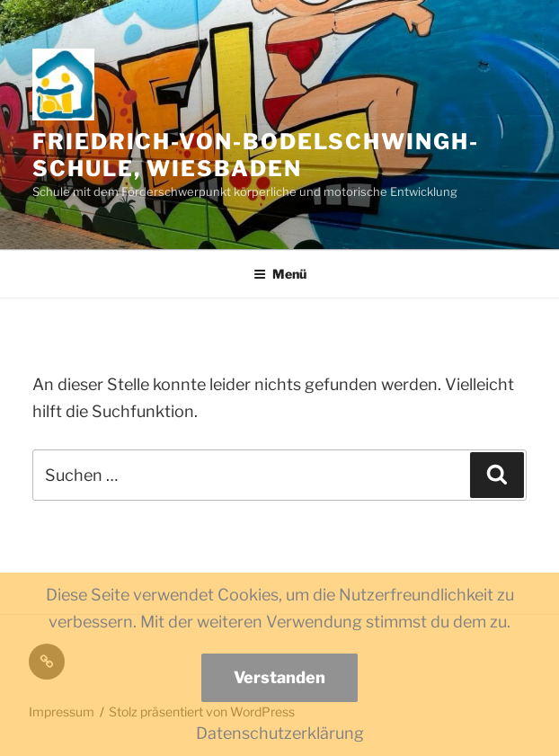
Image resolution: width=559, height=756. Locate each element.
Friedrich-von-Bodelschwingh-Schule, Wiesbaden (256, 155)
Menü (280, 274)
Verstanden (279, 677)
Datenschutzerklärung (280, 733)
